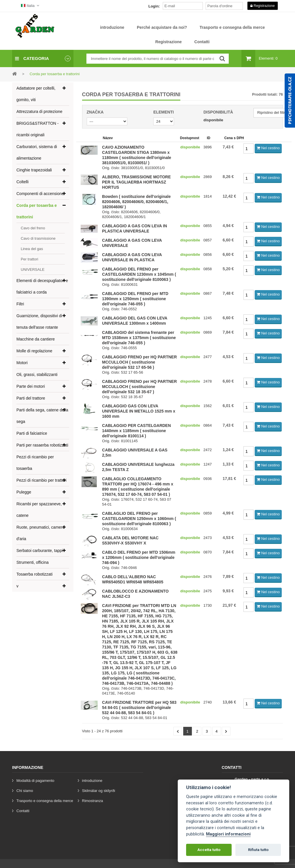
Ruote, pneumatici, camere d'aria (40, 533)
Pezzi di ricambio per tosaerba (35, 463)
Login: (154, 6)
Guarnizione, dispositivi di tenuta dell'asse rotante (39, 322)
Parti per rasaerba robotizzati (42, 445)
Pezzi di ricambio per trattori (41, 480)
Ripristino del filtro (272, 112)
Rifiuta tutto (258, 850)
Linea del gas (32, 249)
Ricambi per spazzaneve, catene (39, 510)
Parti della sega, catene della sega (42, 416)
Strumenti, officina (33, 562)
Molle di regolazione (34, 351)
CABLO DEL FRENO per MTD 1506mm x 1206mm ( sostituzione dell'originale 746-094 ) (139, 557)
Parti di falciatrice (32, 433)
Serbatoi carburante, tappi (40, 551)
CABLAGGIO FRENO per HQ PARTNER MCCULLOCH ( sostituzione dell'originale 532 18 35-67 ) (139, 387)
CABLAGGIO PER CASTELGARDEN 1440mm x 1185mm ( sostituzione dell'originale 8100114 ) (136, 431)
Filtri (20, 304)
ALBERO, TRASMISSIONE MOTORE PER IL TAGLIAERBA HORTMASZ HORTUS (136, 182)
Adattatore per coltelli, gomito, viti (36, 94)
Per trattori (30, 259)
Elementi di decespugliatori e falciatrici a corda (42, 286)
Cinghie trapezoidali (34, 170)
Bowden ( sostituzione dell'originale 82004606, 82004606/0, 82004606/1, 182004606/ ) (136, 202)
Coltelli (22, 182)
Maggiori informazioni (228, 834)
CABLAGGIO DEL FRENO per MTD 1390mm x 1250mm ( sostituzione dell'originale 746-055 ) (135, 299)
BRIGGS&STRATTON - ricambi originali (38, 129)
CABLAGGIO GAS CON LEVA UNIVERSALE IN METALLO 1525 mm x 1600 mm (139, 411)
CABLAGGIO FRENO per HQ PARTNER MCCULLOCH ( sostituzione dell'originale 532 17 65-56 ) (139, 362)
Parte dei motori (31, 386)
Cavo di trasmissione (38, 238)
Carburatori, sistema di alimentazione (37, 152)
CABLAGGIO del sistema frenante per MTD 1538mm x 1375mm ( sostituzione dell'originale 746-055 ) (139, 338)
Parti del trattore (31, 398)
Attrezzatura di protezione (39, 111)
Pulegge (24, 492)
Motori (22, 363)
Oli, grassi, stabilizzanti (37, 375)
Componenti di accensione (40, 194)
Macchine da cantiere (36, 339)
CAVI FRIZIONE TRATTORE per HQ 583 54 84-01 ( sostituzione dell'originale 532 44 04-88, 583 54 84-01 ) (139, 708)
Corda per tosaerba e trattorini (37, 211)
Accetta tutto (209, 850)
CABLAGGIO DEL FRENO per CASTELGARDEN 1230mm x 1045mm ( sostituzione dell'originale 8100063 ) (139, 274)
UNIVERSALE (33, 270)
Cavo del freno (33, 228)
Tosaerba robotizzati (34, 574)
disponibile (213, 120)
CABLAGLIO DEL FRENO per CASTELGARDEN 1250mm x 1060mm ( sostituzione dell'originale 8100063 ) (139, 519)
